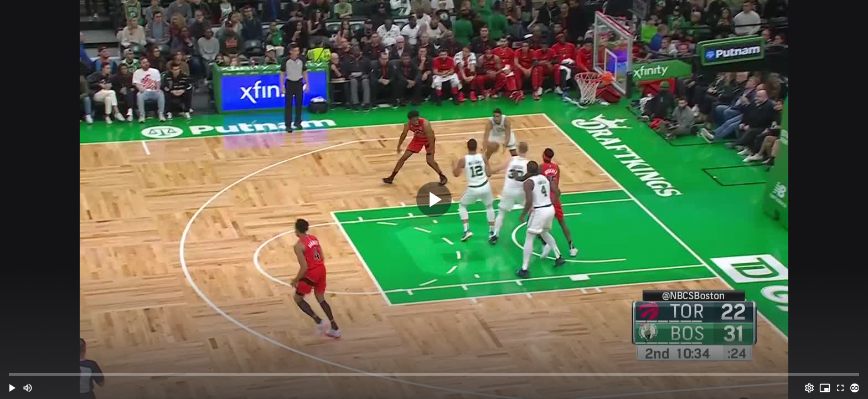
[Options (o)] (809, 388)
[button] (12, 388)
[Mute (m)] (28, 388)
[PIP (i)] (825, 388)
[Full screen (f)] (840, 388)
